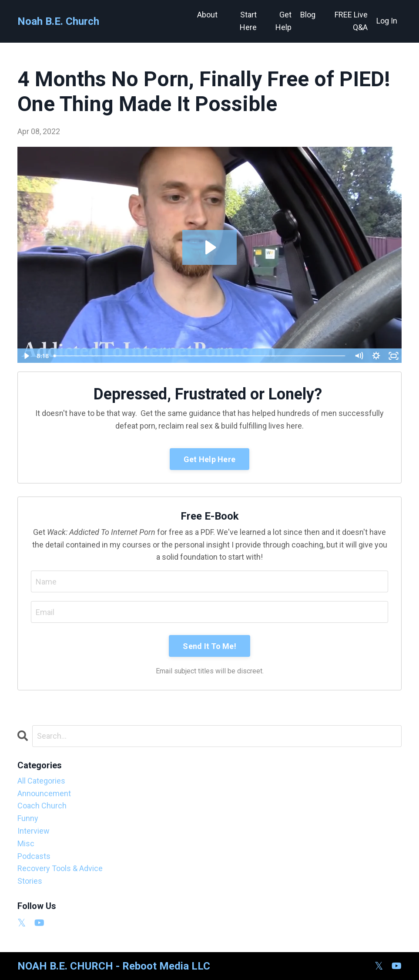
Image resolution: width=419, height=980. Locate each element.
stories (30, 881)
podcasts (34, 856)
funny (28, 818)
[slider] (200, 356)
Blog (308, 15)
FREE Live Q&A (351, 21)
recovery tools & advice (60, 868)
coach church (42, 806)
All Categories (41, 781)
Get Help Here (209, 459)
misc (26, 843)
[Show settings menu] (376, 356)
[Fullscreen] (393, 356)
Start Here (248, 21)
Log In (387, 21)
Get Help (283, 21)
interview (34, 831)
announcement (44, 793)
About (207, 15)
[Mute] (359, 356)
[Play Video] (26, 356)
